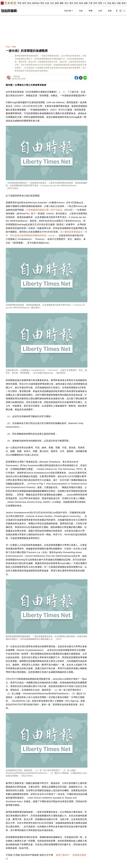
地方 (66, 3)
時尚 (95, 3)
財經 (81, 3)
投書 (110, 11)
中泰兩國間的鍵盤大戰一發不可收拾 (44, 210)
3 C (105, 3)
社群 (100, 11)
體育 (100, 3)
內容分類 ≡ (69, 11)
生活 (52, 3)
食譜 (124, 3)
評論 (109, 3)
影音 (76, 3)
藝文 (114, 3)
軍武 (42, 3)
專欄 (91, 11)
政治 (29, 3)
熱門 (24, 3)
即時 (20, 3)
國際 (62, 3)
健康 (57, 3)
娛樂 (86, 3)
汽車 (91, 3)
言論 (81, 11)
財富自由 (36, 3)
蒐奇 (71, 3)
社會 (47, 3)
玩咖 (119, 3)
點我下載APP (63, 855)
